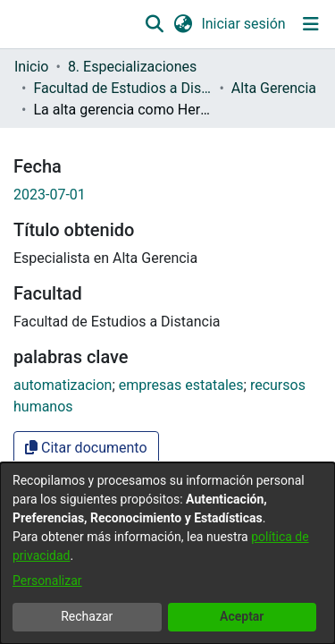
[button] (155, 24)
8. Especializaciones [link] (132, 67)
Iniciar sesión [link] (244, 24)
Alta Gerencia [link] (274, 88)
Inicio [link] (31, 67)
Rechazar (87, 616)
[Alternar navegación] (310, 24)
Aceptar (242, 616)
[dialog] (167, 553)
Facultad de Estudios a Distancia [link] (122, 88)
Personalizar (47, 580)
